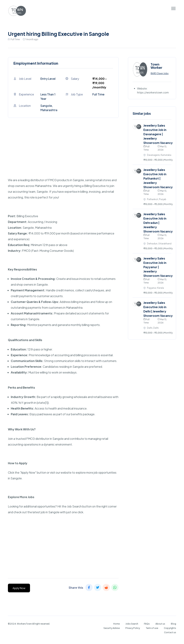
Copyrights (170, 628)
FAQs (147, 624)
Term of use (152, 628)
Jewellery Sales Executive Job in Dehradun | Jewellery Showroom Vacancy (158, 223)
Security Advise (112, 628)
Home (116, 624)
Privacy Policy (133, 628)
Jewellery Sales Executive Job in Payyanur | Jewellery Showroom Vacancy (158, 267)
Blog (173, 624)
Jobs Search (132, 624)
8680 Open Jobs (160, 73)
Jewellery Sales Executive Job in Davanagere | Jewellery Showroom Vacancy (158, 134)
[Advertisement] (63, 152)
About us (160, 624)
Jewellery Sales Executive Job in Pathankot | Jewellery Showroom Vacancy (158, 178)
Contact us (170, 632)
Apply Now (19, 588)
